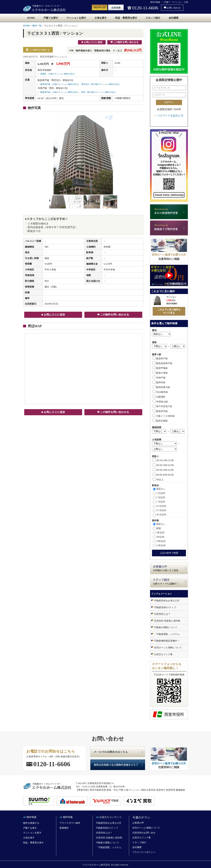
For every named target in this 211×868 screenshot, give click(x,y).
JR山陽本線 (160, 392)
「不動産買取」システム (167, 634)
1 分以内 (159, 493)
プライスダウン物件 (70, 823)
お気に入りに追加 (92, 42)
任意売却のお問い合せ (144, 833)
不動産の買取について (166, 627)
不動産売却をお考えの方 (167, 601)
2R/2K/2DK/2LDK (163, 465)
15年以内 (159, 545)
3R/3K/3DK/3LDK (163, 470)
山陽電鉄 (159, 397)
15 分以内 (159, 510)
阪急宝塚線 (160, 421)
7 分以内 (159, 502)
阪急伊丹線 (160, 411)
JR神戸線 (159, 378)
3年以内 (159, 533)
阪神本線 (159, 382)
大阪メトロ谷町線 (164, 416)
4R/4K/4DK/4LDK (163, 475)
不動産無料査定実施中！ (167, 641)
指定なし (159, 489)
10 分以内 (159, 506)
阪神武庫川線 (161, 387)
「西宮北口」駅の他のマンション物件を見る (99, 84)
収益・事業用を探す (126, 18)
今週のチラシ (141, 817)
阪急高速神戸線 (162, 363)
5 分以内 (159, 497)
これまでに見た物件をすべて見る (169, 311)
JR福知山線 (160, 402)
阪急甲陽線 (160, 368)
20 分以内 (159, 515)
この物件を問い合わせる (125, 42)
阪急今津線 (160, 373)
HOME (31, 18)
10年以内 (159, 541)
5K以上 (158, 480)
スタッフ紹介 (153, 18)
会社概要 (174, 18)
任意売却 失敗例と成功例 (167, 621)
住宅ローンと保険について (168, 648)
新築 (157, 528)
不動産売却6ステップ (165, 607)
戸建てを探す (51, 18)
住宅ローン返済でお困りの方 (169, 255)
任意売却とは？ (162, 614)
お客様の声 (138, 823)
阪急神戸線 (160, 359)
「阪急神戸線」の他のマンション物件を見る (58, 84)
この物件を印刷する (38, 50)
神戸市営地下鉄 (162, 406)
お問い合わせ (172, 8)
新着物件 (64, 828)
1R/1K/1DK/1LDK (163, 460)
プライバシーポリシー (144, 852)
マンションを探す (76, 18)
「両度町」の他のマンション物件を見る (56, 74)
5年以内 (159, 537)
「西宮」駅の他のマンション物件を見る (97, 92)
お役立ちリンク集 (163, 654)
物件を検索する (31, 823)
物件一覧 (37, 26)
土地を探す (101, 18)
